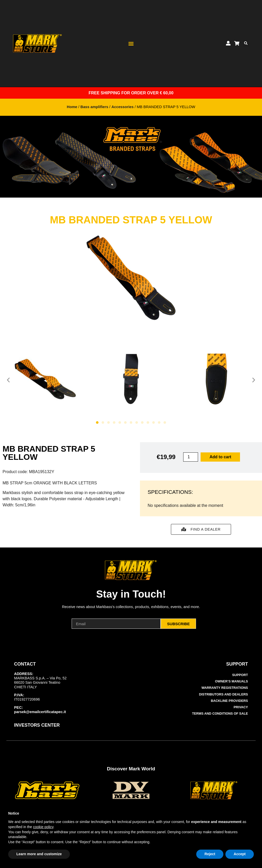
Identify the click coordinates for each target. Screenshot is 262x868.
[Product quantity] (191, 457)
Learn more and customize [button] (39, 854)
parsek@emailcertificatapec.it (40, 712)
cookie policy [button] (43, 827)
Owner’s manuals (231, 681)
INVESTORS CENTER (37, 725)
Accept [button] (240, 854)
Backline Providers (229, 701)
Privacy (241, 707)
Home (72, 107)
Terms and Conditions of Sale (220, 713)
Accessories (122, 107)
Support (240, 675)
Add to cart (220, 457)
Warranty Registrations (225, 688)
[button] (131, 43)
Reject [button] (210, 854)
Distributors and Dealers (223, 694)
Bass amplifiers (94, 107)
